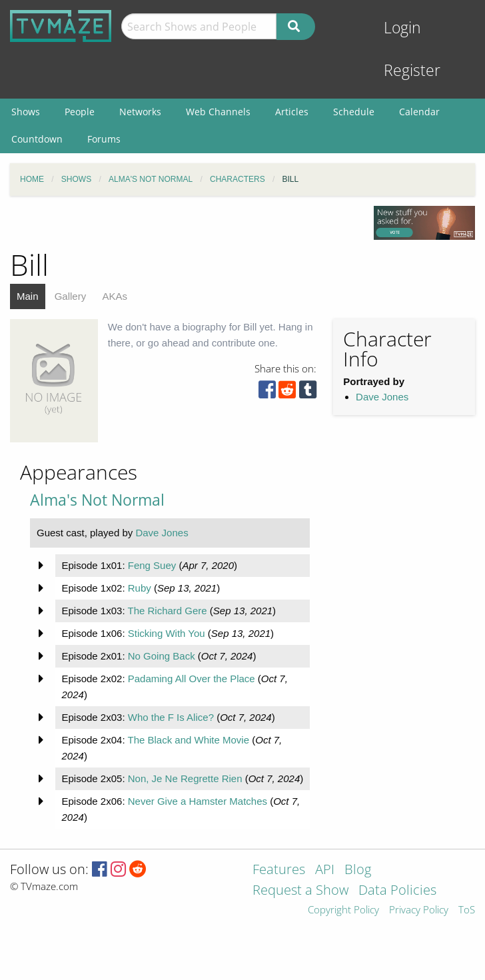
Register (412, 70)
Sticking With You (167, 633)
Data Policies (397, 891)
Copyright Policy (343, 910)
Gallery (71, 296)
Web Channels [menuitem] (218, 112)
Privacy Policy (419, 910)
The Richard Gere (167, 611)
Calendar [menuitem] (419, 112)
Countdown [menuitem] (37, 139)
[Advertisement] (393, 529)
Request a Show (300, 891)
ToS (467, 910)
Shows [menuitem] (26, 112)
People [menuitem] (80, 112)
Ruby (140, 588)
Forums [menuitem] (104, 139)
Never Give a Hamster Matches (198, 801)
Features (279, 870)
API (325, 870)
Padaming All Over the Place (192, 679)
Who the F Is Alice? (171, 717)
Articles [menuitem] (292, 112)
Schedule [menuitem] (354, 112)
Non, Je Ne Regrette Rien (185, 778)
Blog (358, 870)
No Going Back (162, 656)
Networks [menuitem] (140, 112)
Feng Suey (152, 565)
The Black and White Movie (188, 740)
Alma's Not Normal (97, 500)
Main (28, 296)
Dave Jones (382, 397)
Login (402, 28)
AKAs (115, 296)
